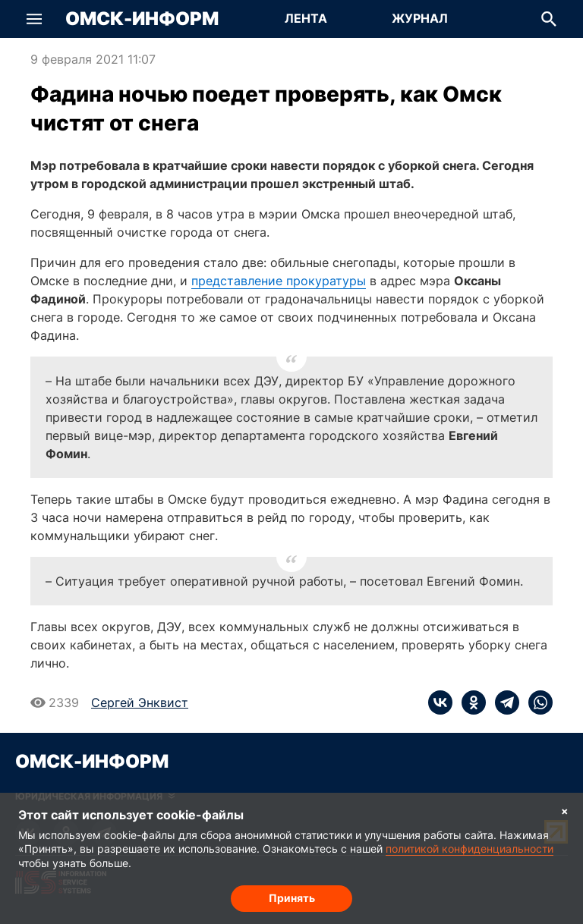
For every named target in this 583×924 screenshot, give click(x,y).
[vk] (440, 702)
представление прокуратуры (279, 281)
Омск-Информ (142, 19)
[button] (34, 19)
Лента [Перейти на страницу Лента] (306, 18)
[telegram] (503, 702)
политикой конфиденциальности (470, 849)
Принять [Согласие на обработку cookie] (292, 898)
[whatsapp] (536, 702)
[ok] (469, 702)
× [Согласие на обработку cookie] (565, 811)
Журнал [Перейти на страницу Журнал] (420, 18)
